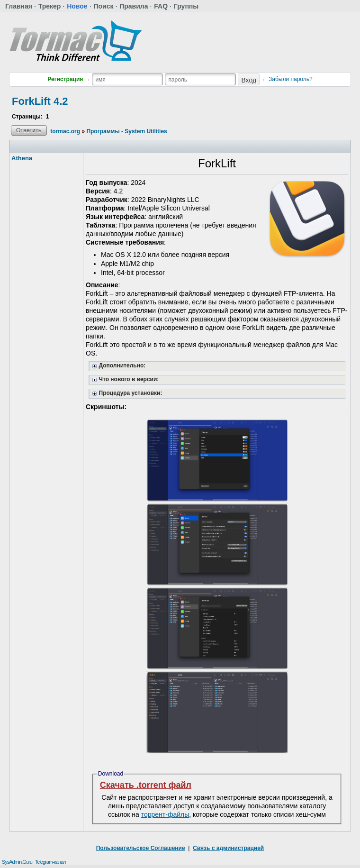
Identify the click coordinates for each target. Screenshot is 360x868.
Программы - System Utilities (126, 131)
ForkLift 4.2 (40, 101)
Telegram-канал (50, 862)
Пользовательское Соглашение (141, 848)
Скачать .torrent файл (146, 785)
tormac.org (65, 131)
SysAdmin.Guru (17, 862)
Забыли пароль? (291, 79)
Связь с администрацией (228, 848)
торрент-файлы (165, 814)
